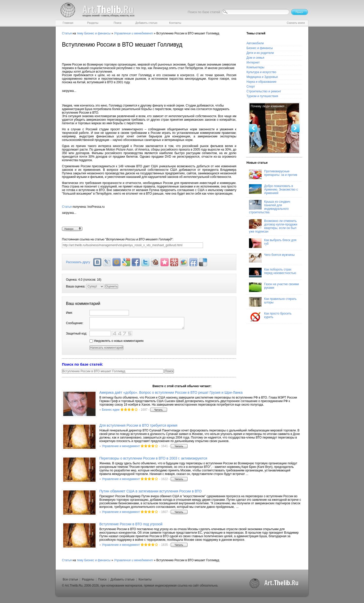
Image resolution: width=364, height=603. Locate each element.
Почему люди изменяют (268, 106)
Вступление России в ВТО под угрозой (131, 524)
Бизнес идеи (111, 410)
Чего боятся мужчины (272, 258)
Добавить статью (122, 579)
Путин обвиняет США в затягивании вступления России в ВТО (151, 491)
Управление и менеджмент (121, 446)
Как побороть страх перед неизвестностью (273, 273)
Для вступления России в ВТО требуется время (138, 425)
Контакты (145, 579)
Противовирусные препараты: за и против (273, 174)
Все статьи (70, 579)
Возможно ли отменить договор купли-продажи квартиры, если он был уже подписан (273, 226)
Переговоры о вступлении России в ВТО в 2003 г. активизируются (153, 458)
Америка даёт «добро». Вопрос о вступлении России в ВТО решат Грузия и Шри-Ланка (171, 392)
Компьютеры (255, 67)
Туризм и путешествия (262, 96)
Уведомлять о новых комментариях (117, 341)
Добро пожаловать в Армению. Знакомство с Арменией (273, 190)
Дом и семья (255, 58)
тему (80, 33)
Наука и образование (261, 82)
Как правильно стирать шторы (273, 302)
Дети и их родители (260, 53)
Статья (67, 33)
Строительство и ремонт (264, 91)
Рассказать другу (78, 262)
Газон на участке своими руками (274, 287)
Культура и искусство (261, 72)
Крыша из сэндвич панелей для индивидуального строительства (270, 207)
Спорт (251, 87)
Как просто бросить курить (270, 317)
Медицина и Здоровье (262, 77)
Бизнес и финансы (97, 33)
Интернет (253, 63)
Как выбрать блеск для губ (273, 243)
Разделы (88, 579)
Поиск (102, 579)
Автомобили (255, 43)
